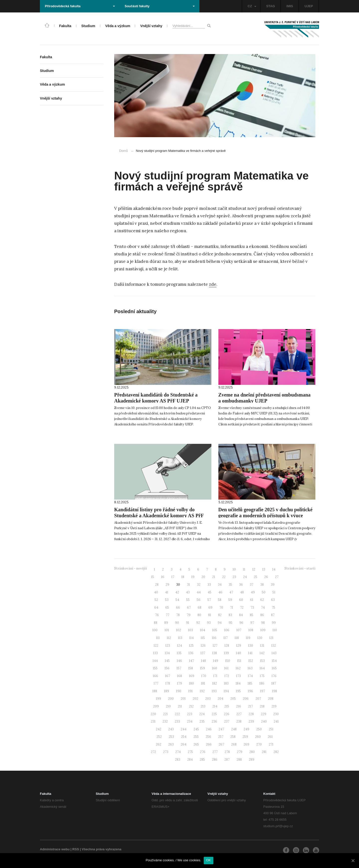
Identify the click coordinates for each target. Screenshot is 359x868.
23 (234, 577)
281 (264, 752)
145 (167, 661)
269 (246, 744)
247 (221, 729)
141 (250, 653)
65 (167, 608)
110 (275, 630)
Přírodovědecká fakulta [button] (80, 6)
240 (264, 722)
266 (209, 744)
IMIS (290, 6)
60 (241, 600)
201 (183, 699)
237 (227, 722)
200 (171, 699)
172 (227, 676)
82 (220, 615)
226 (227, 714)
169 (192, 676)
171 (215, 676)
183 (226, 683)
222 (177, 714)
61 (252, 600)
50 (264, 592)
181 (203, 683)
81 (210, 615)
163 (250, 668)
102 (179, 630)
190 (179, 691)
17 (173, 577)
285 (202, 760)
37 (252, 585)
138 (215, 653)
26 (266, 577)
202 (195, 699)
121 (271, 638)
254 (184, 737)
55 (188, 600)
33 (209, 585)
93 (209, 623)
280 (252, 752)
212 (191, 706)
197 (263, 691)
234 (190, 722)
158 (191, 668)
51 (274, 592)
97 (252, 623)
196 (250, 691)
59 (230, 600)
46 (220, 592)
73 (252, 608)
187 (274, 683)
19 (193, 577)
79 (189, 615)
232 (165, 722)
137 (203, 653)
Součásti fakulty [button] (160, 6)
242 (159, 729)
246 (209, 729)
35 (230, 585)
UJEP (309, 6)
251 (271, 729)
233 (177, 722)
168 (179, 676)
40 (156, 592)
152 (251, 661)
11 (244, 569)
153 (262, 661)
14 (274, 569)
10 (234, 569)
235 (202, 722)
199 (158, 699)
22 (224, 577)
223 (190, 714)
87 (273, 615)
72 (242, 608)
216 (239, 706)
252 (159, 737)
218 (262, 706)
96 (241, 623)
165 (274, 668)
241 (276, 722)
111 (158, 638)
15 (153, 577)
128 (227, 646)
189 (167, 691)
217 (250, 706)
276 (203, 752)
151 (239, 661)
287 (227, 760)
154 (274, 661)
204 (221, 699)
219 (274, 706)
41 (167, 592)
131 (262, 646)
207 (258, 699)
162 (238, 668)
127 (215, 646)
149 (216, 661)
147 (191, 661)
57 (209, 600)
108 (251, 630)
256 (208, 737)
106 (227, 630)
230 (276, 714)
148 (203, 661)
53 (167, 600)
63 (273, 600)
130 (251, 646)
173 (238, 676)
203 (208, 699)
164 (262, 668)
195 (238, 691)
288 (239, 760)
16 (163, 577)
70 (221, 608)
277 (215, 752)
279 (240, 752)
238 (239, 722)
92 (198, 623)
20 (203, 577)
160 (215, 668)
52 (156, 600)
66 (178, 608)
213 (203, 706)
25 (256, 577)
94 (220, 623)
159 (202, 668)
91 (188, 623)
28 (157, 585)
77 (168, 615)
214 (215, 706)
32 (199, 585)
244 (184, 729)
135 (179, 653)
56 (199, 600)
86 (262, 615)
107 (239, 630)
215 (227, 706)
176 (274, 676)
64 (156, 608)
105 (215, 630)
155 (155, 668)
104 (203, 630)
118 (237, 638)
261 (270, 737)
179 (179, 683)
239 (251, 722)
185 (250, 683)
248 (234, 729)
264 (184, 744)
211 (180, 706)
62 (262, 600)
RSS (76, 849)
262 (159, 744)
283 (178, 760)
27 (277, 577)
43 (188, 592)
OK (209, 860)
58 (220, 600)
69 (210, 608)
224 (202, 714)
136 (191, 653)
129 (239, 646)
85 (252, 615)
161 (226, 668)
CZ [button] (252, 6)
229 (264, 714)
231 (153, 722)
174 (250, 676)
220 (153, 714)
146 (179, 661)
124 (179, 646)
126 (203, 646)
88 (156, 623)
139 (226, 653)
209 (156, 706)
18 (183, 577)
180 (191, 683)
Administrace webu (55, 849)
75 (273, 608)
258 (233, 737)
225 (214, 714)
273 (166, 752)
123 (168, 646)
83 (230, 615)
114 (191, 638)
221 (165, 714)
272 (153, 752)
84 (241, 615)
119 (248, 638)
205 (233, 699)
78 (178, 615)
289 (252, 760)
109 (263, 630)
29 (167, 585)
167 (168, 676)
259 (245, 737)
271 (271, 744)
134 (167, 653)
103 (190, 630)
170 (204, 676)
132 (274, 646)
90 (177, 623)
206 (246, 699)
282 (276, 752)
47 (231, 592)
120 (260, 638)
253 (171, 737)
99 (274, 623)
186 (262, 683)
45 (210, 592)
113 (180, 638)
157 (179, 668)
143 (274, 653)
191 (190, 691)
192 (202, 691)
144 (155, 661)
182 (215, 683)
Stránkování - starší (300, 568)
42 (177, 592)
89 (166, 623)
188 (155, 691)
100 (155, 630)
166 (155, 676)
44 (199, 592)
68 (200, 608)
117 (225, 638)
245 (196, 729)
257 (221, 737)
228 (251, 714)
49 (253, 592)
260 (258, 737)
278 (227, 752)
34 (220, 585)
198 (274, 691)
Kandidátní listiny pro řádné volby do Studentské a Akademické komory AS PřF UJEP (159, 516)
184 (238, 683)
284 (190, 760)
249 (246, 729)
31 (188, 585)
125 (191, 646)
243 (171, 729)
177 (156, 683)
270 (259, 744)
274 (178, 752)
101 (167, 630)
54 (177, 600)
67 (189, 608)
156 (167, 668)
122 (156, 646)
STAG (271, 6)
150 (228, 661)
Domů (124, 151)
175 (262, 676)
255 (196, 737)
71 (232, 608)
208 (271, 699)
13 (264, 569)
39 (273, 585)
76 (157, 615)
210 (168, 706)
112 (169, 638)
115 (203, 638)
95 (230, 623)
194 (226, 691)
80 (199, 615)
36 (241, 585)
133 (155, 653)
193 (214, 691)
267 (221, 744)
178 (168, 683)
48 (242, 592)
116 (214, 638)
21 (214, 577)
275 (190, 752)
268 (234, 744)
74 (263, 608)
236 (214, 722)
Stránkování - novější (131, 568)
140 (238, 653)
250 (259, 729)
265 (196, 744)
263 (171, 744)
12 (254, 569)
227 (239, 714)
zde (213, 284)
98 (263, 623)
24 (245, 577)
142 (262, 653)
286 (215, 760)
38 (262, 585)
